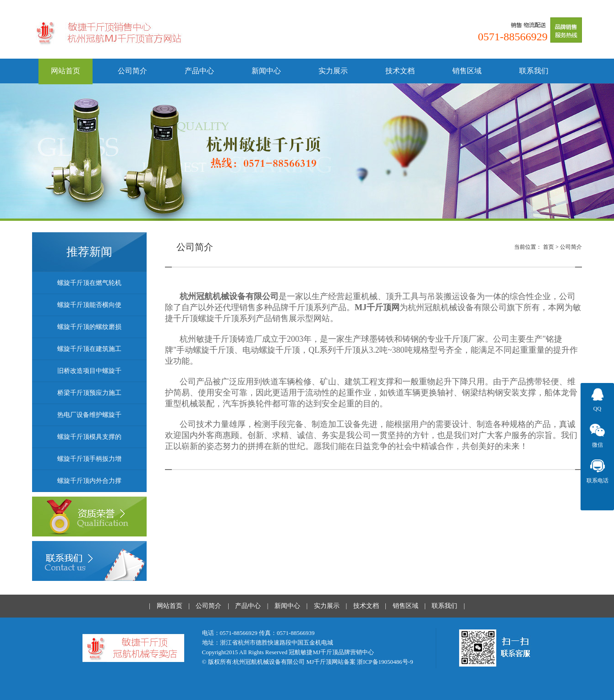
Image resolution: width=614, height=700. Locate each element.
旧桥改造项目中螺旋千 (89, 371)
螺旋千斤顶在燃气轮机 (89, 283)
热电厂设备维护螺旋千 (89, 415)
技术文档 (400, 71)
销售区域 (467, 71)
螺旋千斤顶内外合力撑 (89, 481)
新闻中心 (266, 71)
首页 (548, 247)
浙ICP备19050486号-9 (385, 662)
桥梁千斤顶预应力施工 (89, 393)
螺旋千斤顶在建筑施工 (89, 349)
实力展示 (333, 71)
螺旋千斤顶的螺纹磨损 (89, 327)
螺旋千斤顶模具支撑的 (89, 437)
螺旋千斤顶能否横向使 (89, 305)
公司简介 (132, 71)
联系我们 (534, 71)
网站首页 (66, 71)
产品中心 (199, 71)
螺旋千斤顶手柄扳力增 (89, 459)
